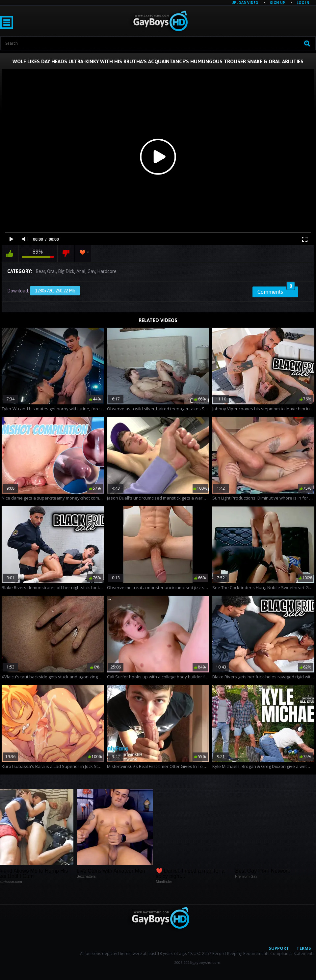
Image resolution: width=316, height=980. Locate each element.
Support (279, 948)
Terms (304, 948)
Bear (40, 271)
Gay (91, 271)
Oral (52, 271)
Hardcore (107, 271)
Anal (81, 271)
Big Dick (66, 271)
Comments (276, 291)
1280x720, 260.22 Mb (55, 291)
